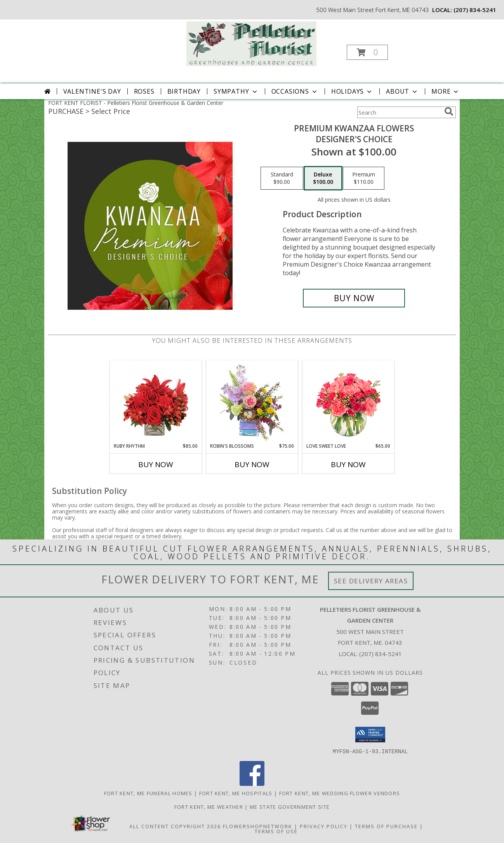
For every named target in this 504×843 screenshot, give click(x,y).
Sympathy (236, 91)
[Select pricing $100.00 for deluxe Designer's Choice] (323, 178)
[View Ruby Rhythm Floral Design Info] (156, 402)
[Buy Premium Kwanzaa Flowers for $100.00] (354, 298)
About (402, 91)
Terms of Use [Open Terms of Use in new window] (276, 831)
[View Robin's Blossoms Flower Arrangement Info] (252, 402)
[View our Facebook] (252, 783)
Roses (144, 91)
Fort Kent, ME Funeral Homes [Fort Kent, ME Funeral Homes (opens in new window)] (148, 793)
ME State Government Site (290, 806)
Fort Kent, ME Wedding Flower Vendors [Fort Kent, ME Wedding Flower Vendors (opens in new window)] (340, 793)
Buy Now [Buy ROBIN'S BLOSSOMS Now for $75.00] (252, 464)
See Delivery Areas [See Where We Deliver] (371, 581)
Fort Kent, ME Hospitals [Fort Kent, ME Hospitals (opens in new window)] (236, 793)
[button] (367, 52)
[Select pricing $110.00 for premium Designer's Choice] (364, 178)
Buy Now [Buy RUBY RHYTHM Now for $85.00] (156, 464)
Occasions (295, 91)
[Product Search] (399, 112)
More (446, 91)
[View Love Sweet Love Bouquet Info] (348, 402)
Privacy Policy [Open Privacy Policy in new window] (324, 826)
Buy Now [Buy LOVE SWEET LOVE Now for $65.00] (348, 464)
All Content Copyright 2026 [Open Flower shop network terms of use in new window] (175, 826)
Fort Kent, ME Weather (209, 806)
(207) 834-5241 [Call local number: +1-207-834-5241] (475, 10)
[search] (449, 112)
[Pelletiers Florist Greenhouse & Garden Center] (251, 43)
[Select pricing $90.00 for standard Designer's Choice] (282, 178)
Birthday (184, 91)
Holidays (352, 91)
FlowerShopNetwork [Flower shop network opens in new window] (258, 826)
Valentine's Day (92, 91)
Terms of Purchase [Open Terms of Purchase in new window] (386, 826)
